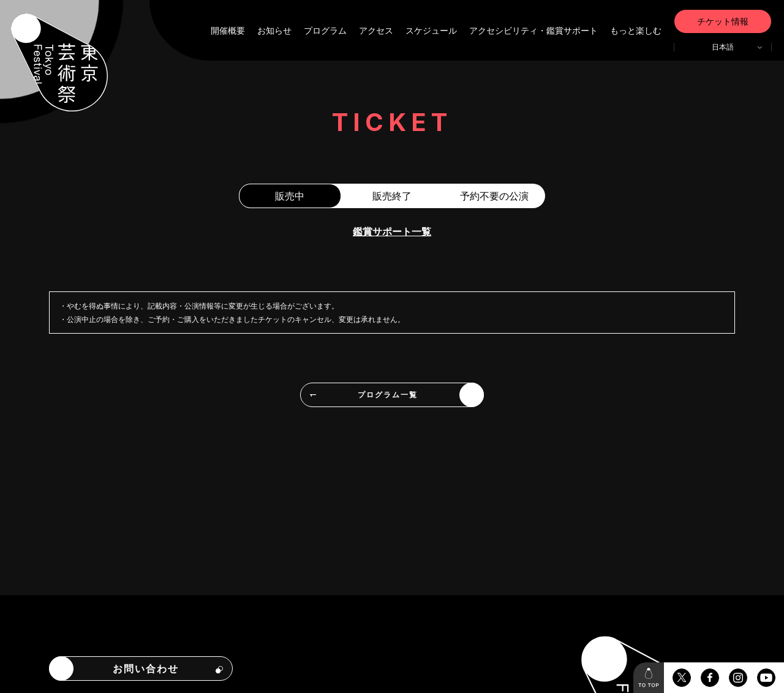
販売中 (290, 196)
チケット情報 (723, 21)
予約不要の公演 (494, 196)
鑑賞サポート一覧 (392, 231)
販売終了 (392, 196)
